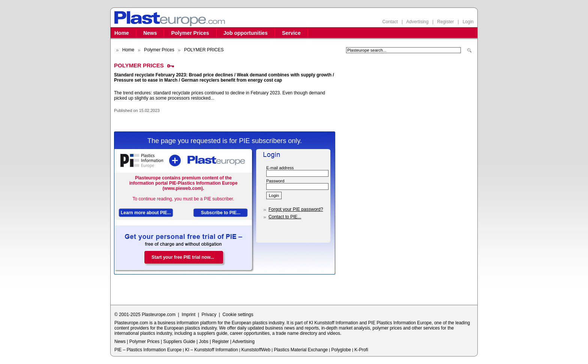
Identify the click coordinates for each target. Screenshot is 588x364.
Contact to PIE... (285, 217)
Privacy (209, 315)
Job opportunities (246, 33)
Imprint (188, 315)
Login (468, 22)
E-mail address (280, 168)
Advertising (417, 22)
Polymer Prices (190, 33)
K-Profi (361, 350)
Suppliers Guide (179, 342)
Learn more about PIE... (146, 213)
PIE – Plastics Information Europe (148, 350)
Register (446, 22)
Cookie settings (238, 315)
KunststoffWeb (256, 350)
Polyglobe (341, 350)
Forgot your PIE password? (296, 209)
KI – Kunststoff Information (211, 350)
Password (275, 181)
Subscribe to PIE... (221, 213)
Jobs (203, 342)
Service (291, 33)
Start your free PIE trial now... (183, 257)
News (150, 33)
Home (122, 33)
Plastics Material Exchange (301, 350)
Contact (390, 22)
